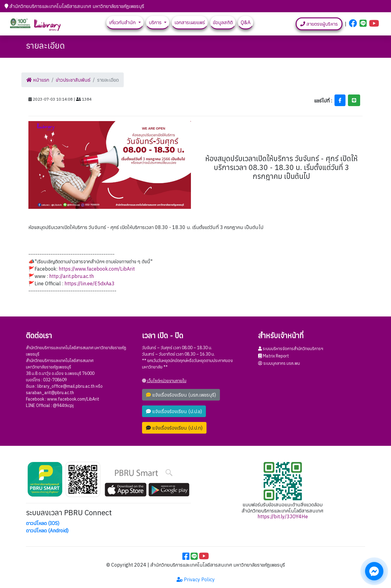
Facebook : (37, 399)
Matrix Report (274, 356)
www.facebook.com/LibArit (73, 399)
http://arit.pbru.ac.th (71, 276)
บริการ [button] (156, 22)
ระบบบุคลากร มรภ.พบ (279, 363)
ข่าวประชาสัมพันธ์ (73, 80)
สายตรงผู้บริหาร (319, 24)
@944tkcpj (63, 405)
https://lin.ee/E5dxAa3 (90, 283)
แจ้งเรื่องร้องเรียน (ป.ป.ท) (174, 428)
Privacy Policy (196, 579)
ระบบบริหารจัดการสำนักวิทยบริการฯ (291, 349)
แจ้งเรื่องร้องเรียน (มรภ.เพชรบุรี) (181, 395)
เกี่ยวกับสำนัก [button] (123, 22)
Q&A (246, 22)
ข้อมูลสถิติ (223, 22)
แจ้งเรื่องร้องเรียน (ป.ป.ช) (174, 411)
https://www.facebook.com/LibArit (97, 269)
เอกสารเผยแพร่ (190, 22)
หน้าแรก (38, 80)
